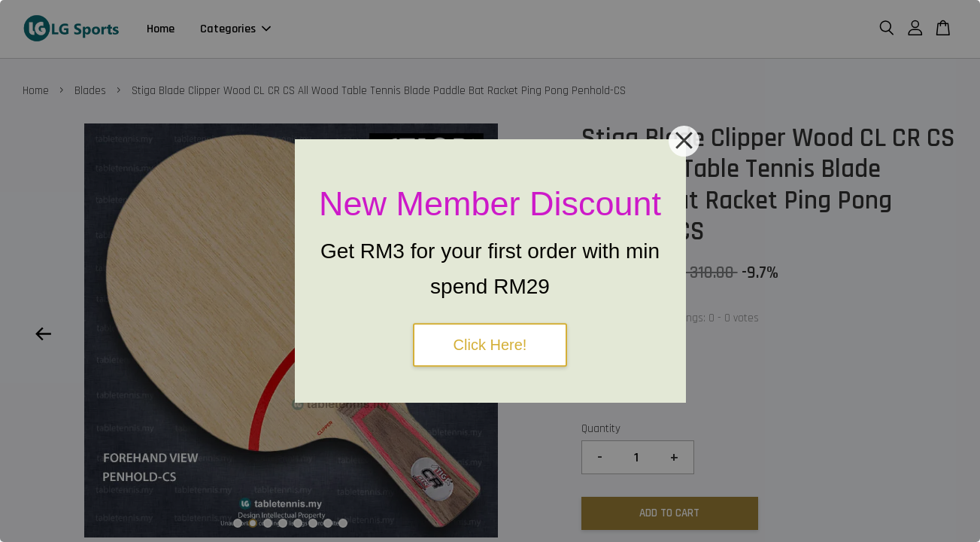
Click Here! (490, 345)
